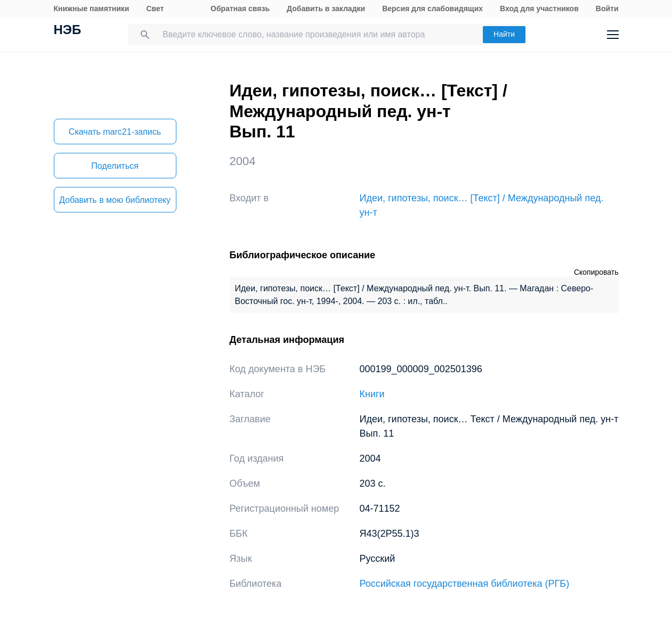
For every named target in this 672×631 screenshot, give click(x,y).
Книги (372, 394)
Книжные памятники (92, 9)
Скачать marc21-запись (115, 132)
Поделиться (115, 166)
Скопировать (596, 272)
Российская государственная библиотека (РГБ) (465, 584)
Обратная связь (240, 9)
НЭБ (68, 31)
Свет (155, 9)
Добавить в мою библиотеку (115, 200)
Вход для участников (539, 9)
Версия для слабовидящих (432, 9)
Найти (504, 34)
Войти (607, 9)
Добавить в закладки (326, 9)
